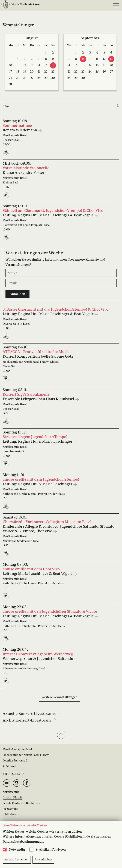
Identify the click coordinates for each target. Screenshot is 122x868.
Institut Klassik (13, 798)
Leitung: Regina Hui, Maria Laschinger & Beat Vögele (49, 215)
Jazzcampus (10, 809)
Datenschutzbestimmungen (23, 842)
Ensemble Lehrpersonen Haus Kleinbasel (39, 399)
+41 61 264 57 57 (13, 774)
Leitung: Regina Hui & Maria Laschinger (38, 442)
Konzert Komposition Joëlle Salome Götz (38, 357)
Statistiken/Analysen (51, 850)
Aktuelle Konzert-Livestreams (32, 714)
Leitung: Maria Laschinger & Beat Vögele (38, 574)
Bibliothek (9, 815)
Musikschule (11, 792)
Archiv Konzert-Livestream (29, 720)
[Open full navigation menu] (116, 5)
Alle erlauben (43, 860)
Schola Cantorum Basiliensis (21, 803)
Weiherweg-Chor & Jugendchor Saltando (38, 659)
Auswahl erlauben (17, 860)
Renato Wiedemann (20, 130)
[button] (61, 735)
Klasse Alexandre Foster (24, 173)
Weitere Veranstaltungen (59, 697)
